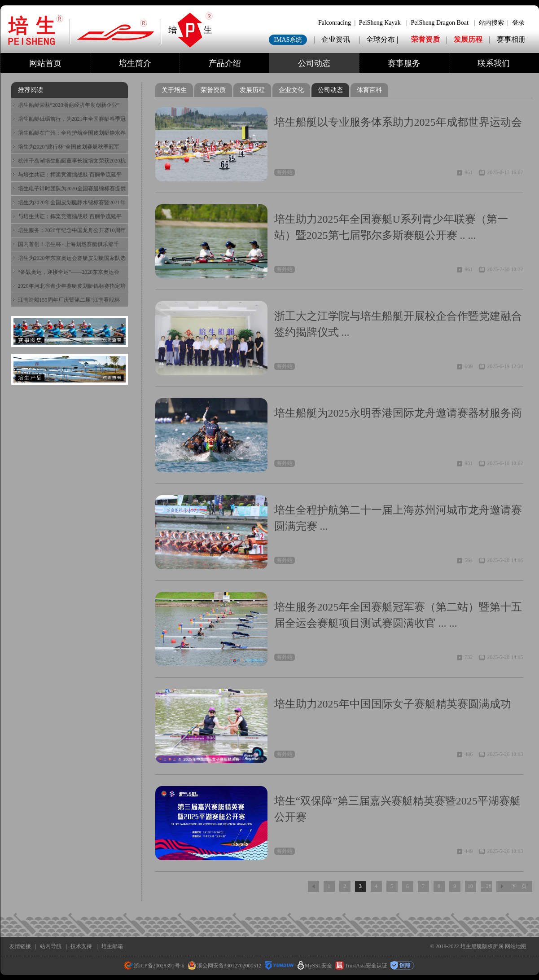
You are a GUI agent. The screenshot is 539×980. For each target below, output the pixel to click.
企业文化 (291, 90)
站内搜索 (491, 23)
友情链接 (20, 946)
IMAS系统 (288, 40)
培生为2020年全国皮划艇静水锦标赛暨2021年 (72, 202)
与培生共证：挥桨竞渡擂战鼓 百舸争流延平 (70, 175)
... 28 (486, 886)
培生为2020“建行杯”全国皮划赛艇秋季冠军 (69, 147)
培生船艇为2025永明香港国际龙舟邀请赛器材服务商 (398, 413)
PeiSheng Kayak (380, 23)
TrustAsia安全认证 (361, 966)
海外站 (285, 172)
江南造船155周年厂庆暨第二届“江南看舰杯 (69, 300)
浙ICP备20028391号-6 (154, 966)
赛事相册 (511, 39)
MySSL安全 (315, 966)
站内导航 (51, 946)
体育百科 (369, 90)
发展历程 (468, 39)
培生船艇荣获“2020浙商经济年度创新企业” (69, 105)
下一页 (519, 886)
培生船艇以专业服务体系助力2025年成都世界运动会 (398, 122)
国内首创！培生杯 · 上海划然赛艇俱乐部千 (68, 244)
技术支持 (81, 946)
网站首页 (45, 63)
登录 (518, 23)
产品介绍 (225, 63)
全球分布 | (383, 39)
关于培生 (174, 90)
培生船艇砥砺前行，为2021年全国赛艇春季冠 (72, 119)
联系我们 (494, 63)
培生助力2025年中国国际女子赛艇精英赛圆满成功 (393, 704)
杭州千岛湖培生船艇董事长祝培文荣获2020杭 (72, 161)
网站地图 (516, 946)
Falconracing (335, 23)
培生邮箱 (112, 946)
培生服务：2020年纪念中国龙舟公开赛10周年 (72, 230)
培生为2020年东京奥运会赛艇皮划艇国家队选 (72, 258)
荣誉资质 (425, 39)
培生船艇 (471, 946)
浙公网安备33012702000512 (225, 966)
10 (470, 886)
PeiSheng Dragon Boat (440, 23)
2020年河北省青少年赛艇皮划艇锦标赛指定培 (72, 286)
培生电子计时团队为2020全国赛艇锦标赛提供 (72, 189)
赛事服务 (404, 63)
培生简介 (135, 63)
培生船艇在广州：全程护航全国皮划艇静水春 (72, 133)
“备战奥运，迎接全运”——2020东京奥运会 (69, 272)
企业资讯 (336, 39)
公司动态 (314, 63)
